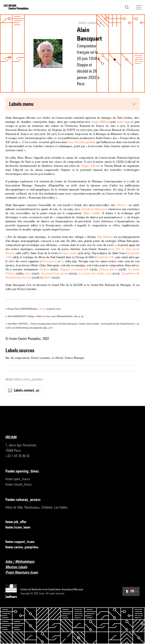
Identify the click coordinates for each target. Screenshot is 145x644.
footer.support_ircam (23, 542)
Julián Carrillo (91, 213)
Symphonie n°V (105, 257)
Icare (28, 273)
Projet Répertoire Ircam (24, 573)
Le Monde (41, 309)
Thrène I (122, 205)
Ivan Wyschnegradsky (82, 142)
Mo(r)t (47, 278)
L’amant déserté (108, 269)
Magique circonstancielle (74, 269)
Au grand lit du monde (54, 273)
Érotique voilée (68, 253)
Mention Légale (19, 567)
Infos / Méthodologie (23, 562)
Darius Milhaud (101, 122)
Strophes (44, 269)
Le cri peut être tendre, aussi (95, 273)
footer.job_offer (19, 522)
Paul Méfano (105, 237)
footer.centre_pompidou (25, 547)
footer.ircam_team (21, 527)
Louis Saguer (124, 122)
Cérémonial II (49, 261)
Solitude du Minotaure (94, 209)
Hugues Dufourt (90, 166)
